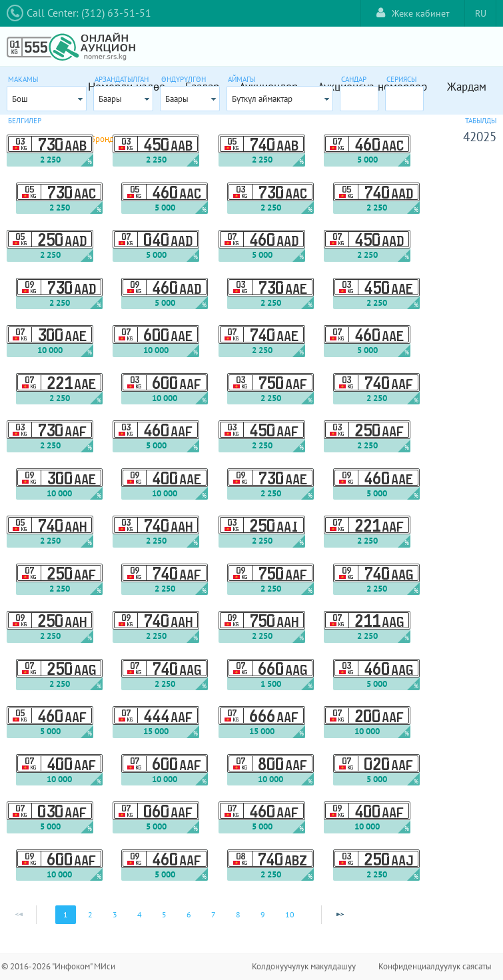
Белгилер (25, 121)
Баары (110, 99)
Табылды (481, 121)
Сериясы (401, 79)
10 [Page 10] (290, 914)
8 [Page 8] (238, 914)
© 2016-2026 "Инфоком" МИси (58, 966)
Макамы (23, 79)
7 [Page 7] (214, 914)
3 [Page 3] (115, 914)
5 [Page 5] (164, 914)
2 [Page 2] (90, 914)
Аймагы (242, 79)
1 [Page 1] (66, 914)
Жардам (467, 87)
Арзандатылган (122, 79)
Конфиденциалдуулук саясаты (435, 966)
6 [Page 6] (189, 914)
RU (481, 13)
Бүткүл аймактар (262, 99)
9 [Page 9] (263, 914)
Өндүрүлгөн (184, 79)
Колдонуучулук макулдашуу (304, 966)
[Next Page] (340, 915)
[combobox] (47, 99)
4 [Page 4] (140, 914)
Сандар (354, 79)
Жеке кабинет (413, 13)
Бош (20, 99)
